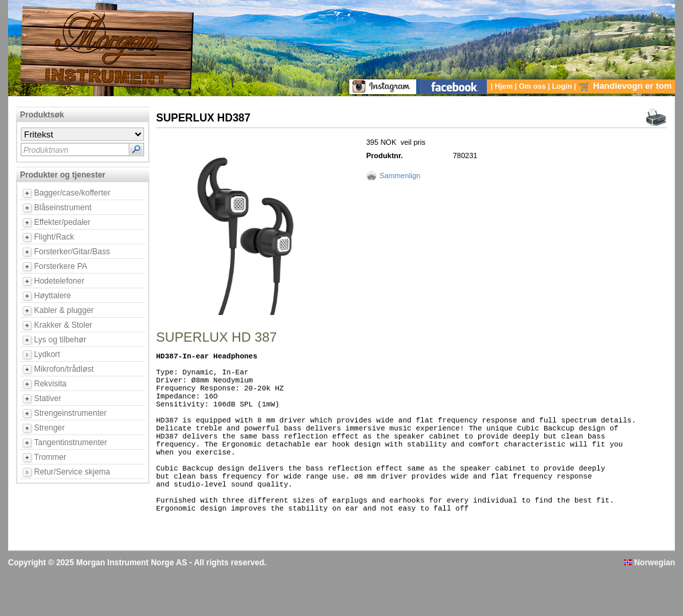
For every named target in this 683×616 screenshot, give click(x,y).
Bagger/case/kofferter (72, 193)
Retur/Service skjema (72, 472)
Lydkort (47, 354)
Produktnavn (46, 150)
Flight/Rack (54, 237)
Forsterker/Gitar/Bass (72, 252)
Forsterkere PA (61, 266)
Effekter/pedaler (62, 222)
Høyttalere (52, 296)
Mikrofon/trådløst (64, 369)
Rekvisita (50, 384)
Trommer (50, 457)
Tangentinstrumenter (70, 442)
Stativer (48, 398)
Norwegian (650, 605)
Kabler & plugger (64, 310)
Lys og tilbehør (60, 340)
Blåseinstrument (63, 208)
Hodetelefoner (59, 281)
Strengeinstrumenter (70, 413)
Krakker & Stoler (63, 325)
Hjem (505, 86)
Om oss (533, 86)
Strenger (49, 428)
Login (563, 86)
